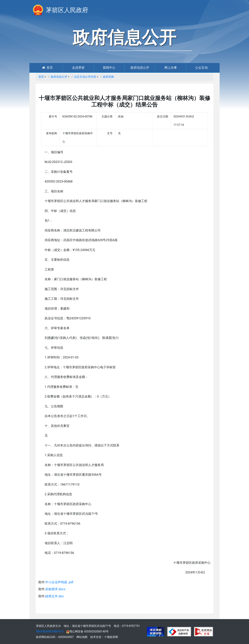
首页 (47, 68)
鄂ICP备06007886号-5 (50, 631)
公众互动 (201, 68)
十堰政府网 (111, 637)
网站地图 (82, 637)
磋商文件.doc (55, 596)
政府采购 (108, 77)
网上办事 (171, 68)
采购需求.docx (55, 589)
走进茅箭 (78, 68)
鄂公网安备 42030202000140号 (87, 631)
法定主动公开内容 (85, 77)
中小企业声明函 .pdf (59, 582)
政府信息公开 (140, 68)
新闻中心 (109, 68)
